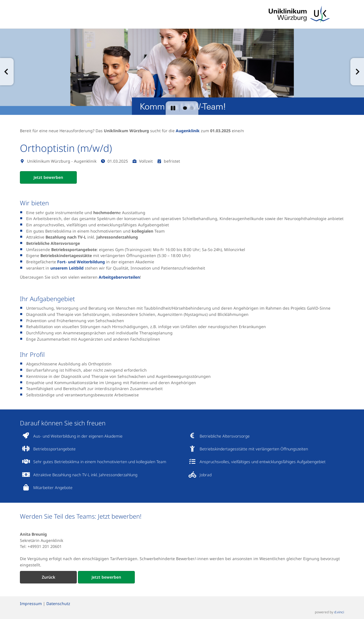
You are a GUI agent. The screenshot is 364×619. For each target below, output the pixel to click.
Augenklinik (188, 131)
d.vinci (339, 612)
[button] (7, 72)
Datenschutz (58, 604)
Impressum (31, 604)
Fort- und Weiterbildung (81, 262)
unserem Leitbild (67, 268)
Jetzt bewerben (48, 177)
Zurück (48, 577)
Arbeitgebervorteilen (119, 277)
